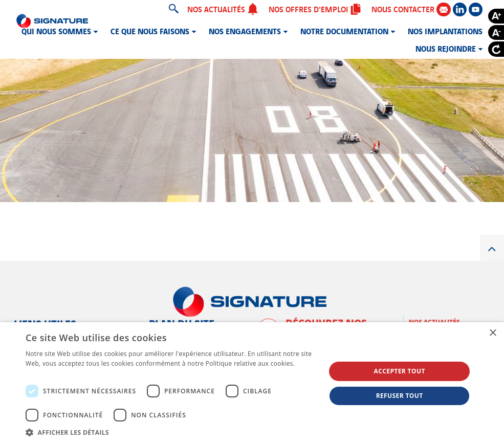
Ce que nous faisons (150, 31)
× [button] (492, 333)
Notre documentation (344, 31)
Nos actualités (223, 9)
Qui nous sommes (56, 31)
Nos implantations (445, 31)
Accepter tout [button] (399, 371)
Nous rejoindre (446, 48)
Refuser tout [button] (400, 396)
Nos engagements (245, 31)
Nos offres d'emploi (315, 9)
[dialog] (252, 384)
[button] (171, 432)
